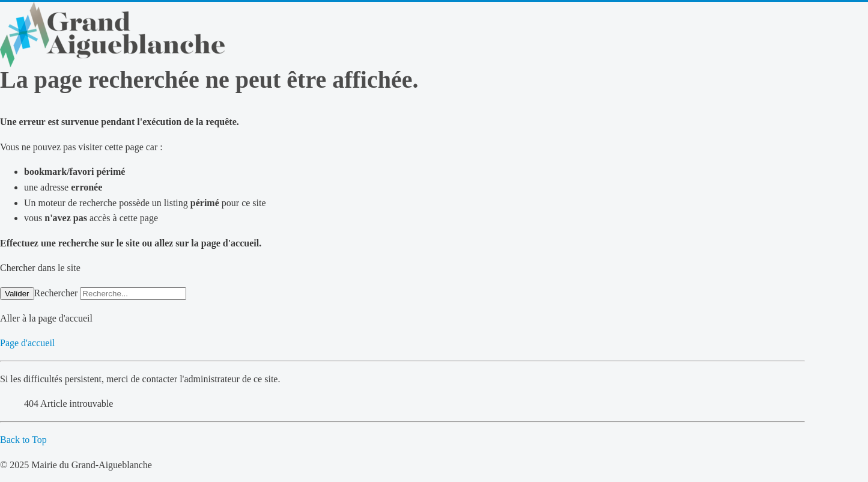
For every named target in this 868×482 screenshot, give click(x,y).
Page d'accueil (27, 343)
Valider (17, 294)
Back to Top (23, 440)
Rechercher (56, 293)
